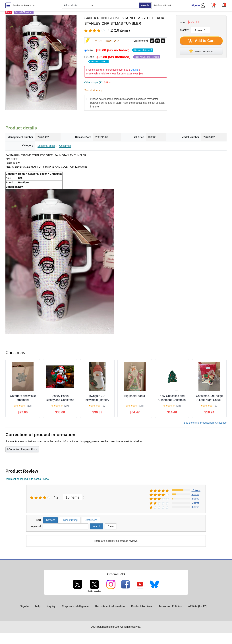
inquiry (51, 606)
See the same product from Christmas (205, 423)
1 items (195, 503)
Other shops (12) (97, 82)
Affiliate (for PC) (198, 606)
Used (124, 59)
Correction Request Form (22, 449)
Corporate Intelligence (75, 606)
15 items (196, 490)
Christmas (65, 146)
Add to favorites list (201, 51)
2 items (195, 499)
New (120, 50)
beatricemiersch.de (24, 5)
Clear (111, 526)
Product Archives (142, 606)
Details (135, 70)
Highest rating (70, 520)
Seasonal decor (46, 146)
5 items (195, 494)
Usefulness (91, 520)
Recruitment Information (110, 606)
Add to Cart (201, 41)
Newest (50, 520)
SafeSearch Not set (162, 5)
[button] (224, 5)
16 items (72, 497)
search (145, 5)
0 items (195, 507)
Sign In (195, 5)
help (38, 606)
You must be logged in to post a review (27, 479)
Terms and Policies (170, 606)
